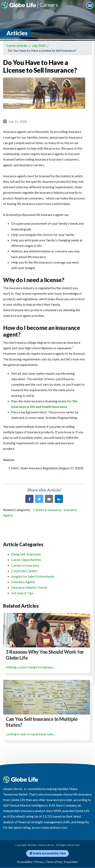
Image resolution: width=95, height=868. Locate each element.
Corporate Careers (24, 571)
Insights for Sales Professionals (33, 576)
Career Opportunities (26, 560)
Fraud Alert (71, 862)
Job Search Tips (22, 593)
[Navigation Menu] (90, 5)
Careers (49, 5)
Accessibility (25, 862)
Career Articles (17, 45)
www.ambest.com (54, 827)
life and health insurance (49, 407)
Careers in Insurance (47, 510)
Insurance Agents (23, 582)
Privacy (39, 862)
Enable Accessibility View (48, 853)
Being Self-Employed (26, 554)
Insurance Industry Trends (29, 587)
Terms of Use (54, 862)
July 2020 (39, 45)
